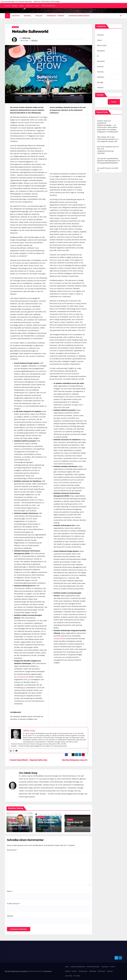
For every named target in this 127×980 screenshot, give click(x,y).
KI (98, 56)
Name (10, 891)
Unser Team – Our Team (73, 976)
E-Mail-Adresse (14, 904)
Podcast (100, 66)
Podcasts (110, 971)
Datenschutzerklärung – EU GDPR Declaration (85, 967)
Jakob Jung (26, 38)
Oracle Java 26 (75, 822)
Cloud (99, 40)
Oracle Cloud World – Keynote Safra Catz (28, 760)
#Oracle (34, 40)
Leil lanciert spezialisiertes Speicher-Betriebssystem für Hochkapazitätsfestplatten (108, 161)
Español (15, 6)
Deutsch (8, 6)
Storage (100, 82)
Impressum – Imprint (32, 6)
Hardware (101, 51)
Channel (100, 35)
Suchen (100, 95)
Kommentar (12, 850)
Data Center (102, 45)
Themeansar (48, 971)
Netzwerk (101, 61)
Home (67, 967)
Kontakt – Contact (71, 971)
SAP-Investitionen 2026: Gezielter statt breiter (48, 822)
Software (15, 27)
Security (100, 72)
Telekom (100, 88)
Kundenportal (83, 971)
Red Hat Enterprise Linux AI (75, 760)
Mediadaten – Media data (97, 971)
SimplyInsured (23, 677)
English (22, 6)
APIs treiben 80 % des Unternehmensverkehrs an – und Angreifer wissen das (108, 139)
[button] (121, 16)
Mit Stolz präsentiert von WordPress (17, 971)
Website (10, 916)
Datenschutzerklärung (48, 6)
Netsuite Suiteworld (30, 31)
